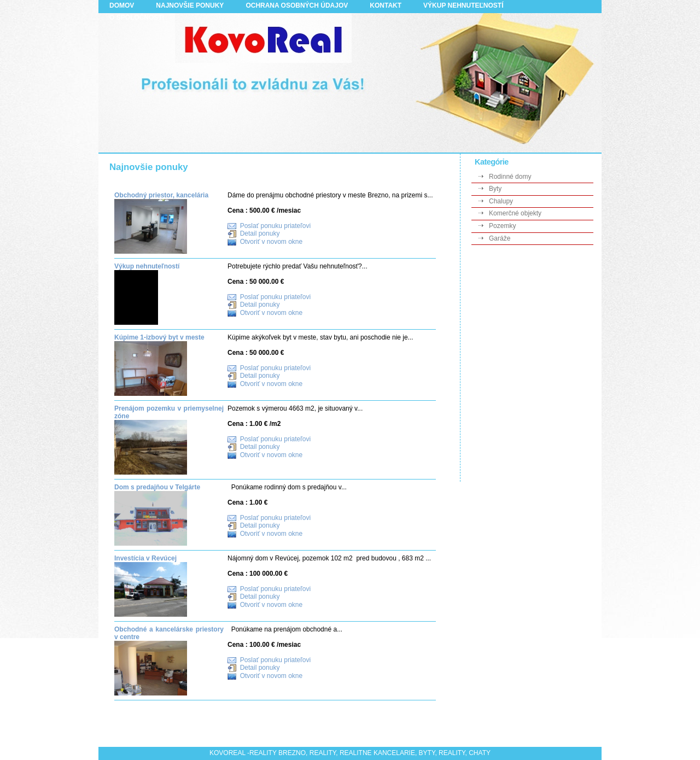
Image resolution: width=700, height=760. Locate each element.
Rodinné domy (510, 177)
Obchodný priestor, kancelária (161, 195)
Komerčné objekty (515, 213)
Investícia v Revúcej (145, 558)
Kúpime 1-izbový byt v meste (159, 337)
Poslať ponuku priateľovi (275, 226)
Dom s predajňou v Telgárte (157, 487)
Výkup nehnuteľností (147, 266)
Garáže (500, 238)
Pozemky (502, 226)
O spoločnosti (137, 17)
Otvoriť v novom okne (272, 242)
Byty (495, 189)
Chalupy (501, 201)
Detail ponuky (260, 233)
